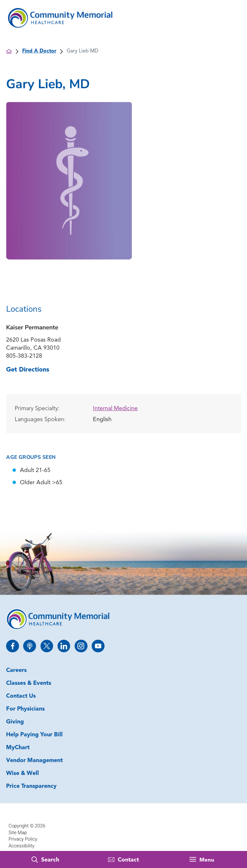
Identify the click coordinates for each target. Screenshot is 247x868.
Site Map (18, 833)
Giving (15, 722)
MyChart (18, 748)
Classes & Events (29, 683)
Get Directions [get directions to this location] (28, 370)
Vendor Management (34, 761)
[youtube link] (98, 646)
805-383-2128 (24, 356)
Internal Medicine (115, 409)
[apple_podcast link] (29, 646)
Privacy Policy (23, 839)
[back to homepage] (9, 52)
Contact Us (21, 696)
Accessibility (22, 846)
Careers (16, 670)
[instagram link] (81, 646)
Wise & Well (23, 774)
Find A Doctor (39, 51)
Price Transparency (31, 786)
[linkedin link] (64, 646)
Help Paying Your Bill (34, 735)
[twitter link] (47, 646)
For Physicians (25, 709)
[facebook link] (12, 646)
